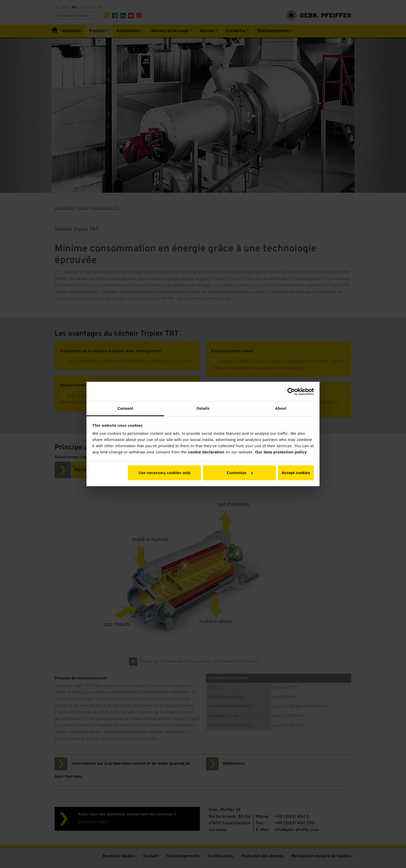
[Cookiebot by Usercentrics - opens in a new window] (291, 392)
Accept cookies (296, 473)
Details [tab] (203, 408)
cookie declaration (206, 452)
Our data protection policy (281, 452)
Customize (240, 473)
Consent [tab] (125, 408)
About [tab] (281, 408)
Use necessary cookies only (164, 473)
